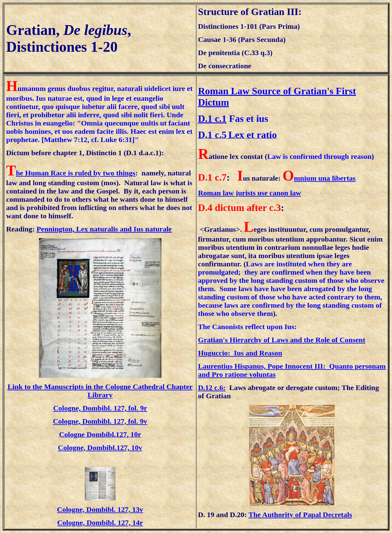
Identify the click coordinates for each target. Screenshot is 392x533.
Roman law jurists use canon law (250, 193)
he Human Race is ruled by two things (76, 173)
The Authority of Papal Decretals (300, 515)
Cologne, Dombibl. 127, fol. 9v (100, 421)
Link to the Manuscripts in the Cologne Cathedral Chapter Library (100, 391)
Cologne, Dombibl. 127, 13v (100, 509)
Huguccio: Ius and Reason (240, 353)
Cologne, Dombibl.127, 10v (100, 448)
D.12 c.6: (212, 388)
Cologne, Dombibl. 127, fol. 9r (100, 408)
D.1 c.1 (212, 118)
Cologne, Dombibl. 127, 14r (100, 523)
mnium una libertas (325, 178)
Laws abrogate (252, 388)
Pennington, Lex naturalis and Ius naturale (104, 229)
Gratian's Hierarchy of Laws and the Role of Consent (282, 340)
